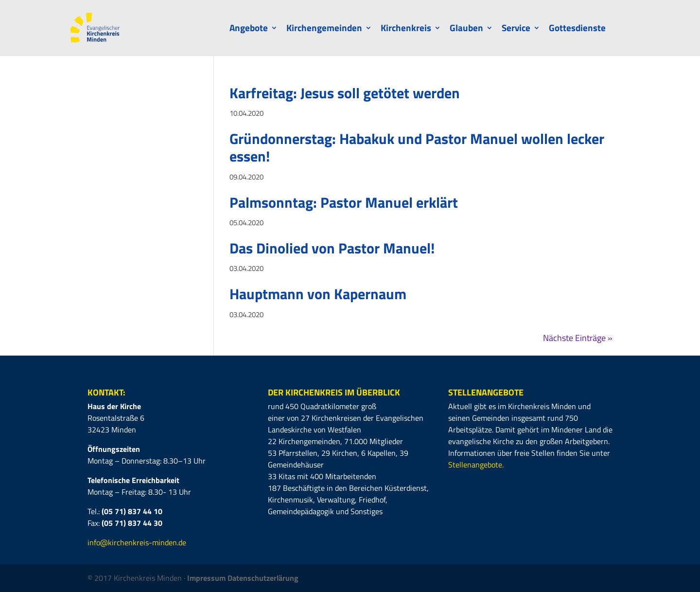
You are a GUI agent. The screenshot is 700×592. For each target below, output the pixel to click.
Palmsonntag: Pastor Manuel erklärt (344, 202)
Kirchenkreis (406, 29)
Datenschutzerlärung (263, 578)
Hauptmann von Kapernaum (318, 294)
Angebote (249, 29)
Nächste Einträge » (578, 338)
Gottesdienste (577, 29)
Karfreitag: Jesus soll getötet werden (345, 93)
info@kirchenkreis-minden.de (137, 542)
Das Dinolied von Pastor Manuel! (332, 248)
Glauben (466, 29)
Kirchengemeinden (324, 29)
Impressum (207, 578)
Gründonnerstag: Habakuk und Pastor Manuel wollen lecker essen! (417, 147)
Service (516, 29)
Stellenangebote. (476, 465)
